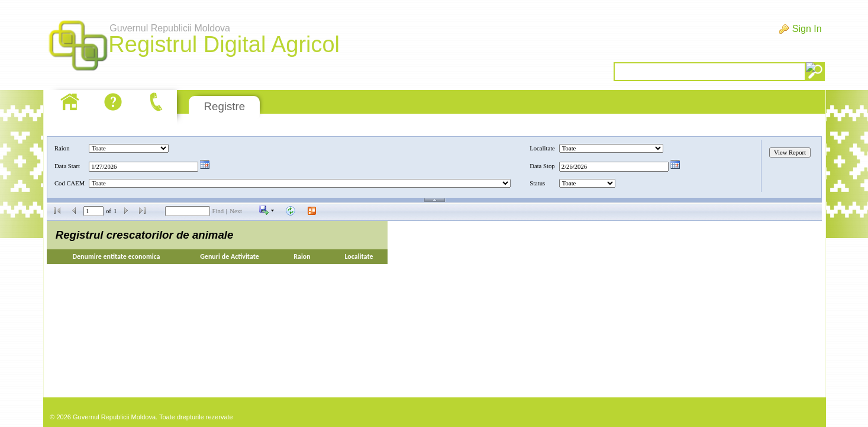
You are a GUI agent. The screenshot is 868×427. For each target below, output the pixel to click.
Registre (225, 106)
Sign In (807, 29)
